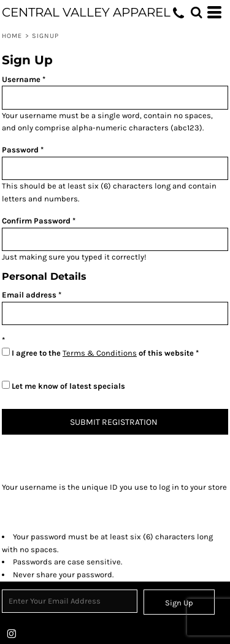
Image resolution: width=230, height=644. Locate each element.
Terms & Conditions (100, 353)
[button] (196, 12)
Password (20, 150)
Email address (29, 295)
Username (21, 79)
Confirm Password (36, 221)
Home (12, 36)
